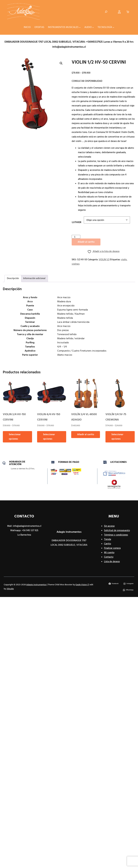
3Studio (10, 589)
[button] (61, 63)
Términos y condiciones (116, 535)
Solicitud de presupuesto (117, 531)
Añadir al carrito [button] (86, 435)
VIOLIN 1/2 (104, 260)
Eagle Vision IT (82, 585)
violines (76, 264)
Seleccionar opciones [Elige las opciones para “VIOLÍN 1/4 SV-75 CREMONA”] (117, 437)
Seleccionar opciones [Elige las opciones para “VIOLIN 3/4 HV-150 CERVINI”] (15, 437)
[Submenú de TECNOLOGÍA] (113, 27)
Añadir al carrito (86, 242)
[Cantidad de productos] (76, 237)
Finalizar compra (112, 548)
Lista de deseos (112, 562)
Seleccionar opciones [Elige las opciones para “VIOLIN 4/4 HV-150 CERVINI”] (49, 437)
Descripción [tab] (13, 278)
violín (124, 260)
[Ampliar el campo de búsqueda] (106, 12)
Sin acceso (109, 526)
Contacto (109, 557)
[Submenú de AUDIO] (93, 27)
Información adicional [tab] (34, 278)
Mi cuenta (109, 553)
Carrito (108, 544)
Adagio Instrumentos (69, 532)
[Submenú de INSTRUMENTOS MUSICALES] (80, 27)
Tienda (108, 539)
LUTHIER (77, 222)
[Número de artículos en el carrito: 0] (128, 12)
